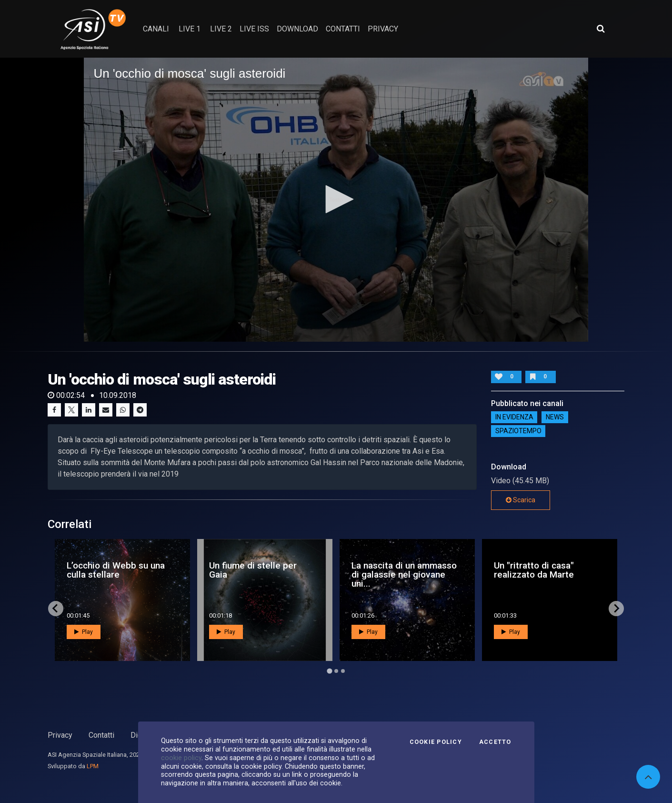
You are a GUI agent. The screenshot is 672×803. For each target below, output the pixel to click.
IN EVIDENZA (514, 417)
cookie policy (181, 758)
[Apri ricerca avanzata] (601, 29)
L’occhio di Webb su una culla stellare (116, 570)
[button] (336, 199)
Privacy (60, 735)
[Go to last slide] (56, 609)
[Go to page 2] (336, 671)
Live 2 (221, 29)
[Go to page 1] (329, 671)
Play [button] (84, 632)
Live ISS (254, 29)
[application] (336, 199)
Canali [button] (156, 29)
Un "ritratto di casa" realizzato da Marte (534, 570)
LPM (93, 766)
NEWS (555, 417)
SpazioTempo (518, 431)
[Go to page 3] (343, 671)
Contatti (101, 735)
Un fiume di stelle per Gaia (253, 570)
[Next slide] (616, 609)
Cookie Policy (436, 742)
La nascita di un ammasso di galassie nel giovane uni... (404, 574)
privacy (383, 29)
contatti (343, 29)
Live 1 (190, 29)
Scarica (521, 500)
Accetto (495, 742)
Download (297, 29)
